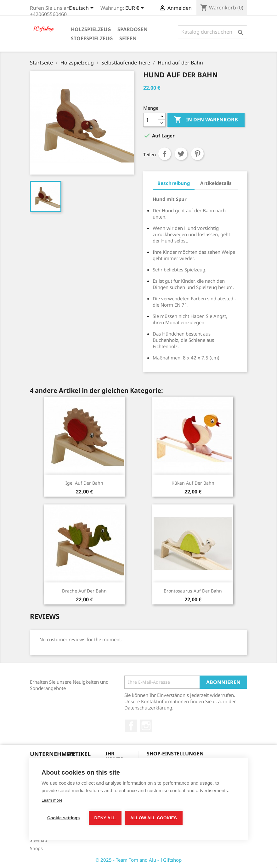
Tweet (181, 154)
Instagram (146, 726)
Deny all (105, 818)
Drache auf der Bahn (84, 591)
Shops (36, 848)
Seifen (128, 38)
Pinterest (197, 154)
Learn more (52, 800)
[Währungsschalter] (136, 8)
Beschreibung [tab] (174, 183)
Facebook (131, 726)
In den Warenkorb (206, 120)
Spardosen (133, 29)
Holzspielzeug (91, 29)
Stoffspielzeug (92, 38)
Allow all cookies (154, 818)
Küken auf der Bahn (193, 483)
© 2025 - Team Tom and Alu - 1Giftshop (138, 860)
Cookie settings (64, 818)
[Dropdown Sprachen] (82, 8)
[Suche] (212, 32)
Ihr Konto (115, 756)
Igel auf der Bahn (84, 483)
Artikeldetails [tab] (216, 183)
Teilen (165, 154)
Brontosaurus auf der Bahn (193, 591)
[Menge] (151, 120)
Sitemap (39, 840)
